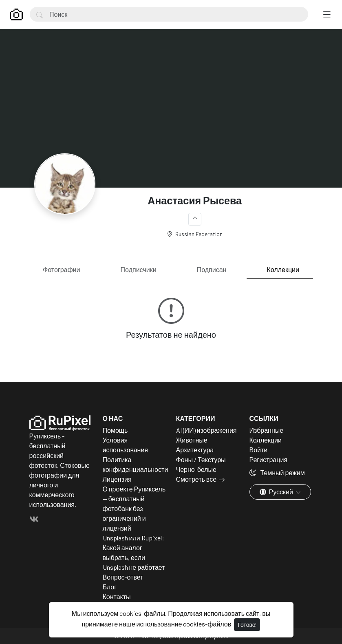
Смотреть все (196, 479)
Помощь (115, 430)
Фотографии (61, 269)
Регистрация (269, 459)
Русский (277, 492)
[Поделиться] (195, 219)
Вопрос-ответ (123, 577)
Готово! (247, 625)
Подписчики (139, 269)
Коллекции (283, 269)
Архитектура (195, 450)
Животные (192, 440)
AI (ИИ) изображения (206, 430)
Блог (110, 587)
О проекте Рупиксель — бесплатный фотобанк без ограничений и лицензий (134, 508)
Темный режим (277, 472)
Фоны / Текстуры (201, 459)
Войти (259, 450)
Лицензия (117, 479)
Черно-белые (196, 469)
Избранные (267, 430)
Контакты (117, 596)
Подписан (212, 269)
